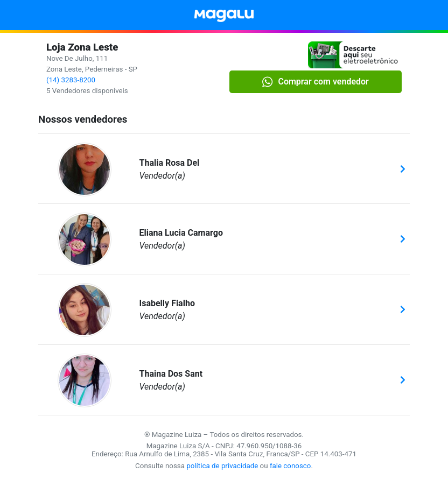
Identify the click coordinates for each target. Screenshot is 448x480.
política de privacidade (222, 466)
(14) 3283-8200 (71, 80)
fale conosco (290, 466)
